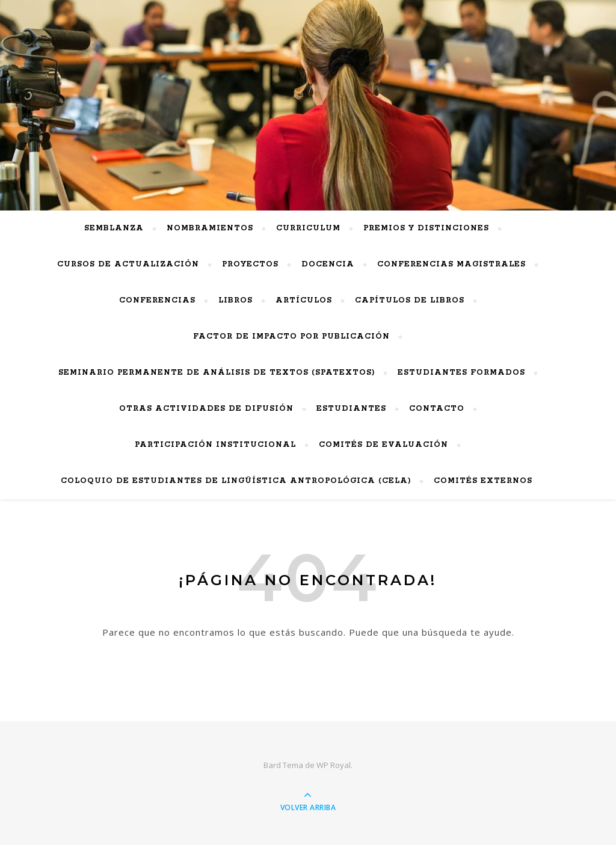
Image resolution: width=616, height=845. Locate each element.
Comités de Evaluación (383, 445)
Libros (236, 300)
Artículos (304, 300)
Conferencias (157, 300)
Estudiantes (351, 409)
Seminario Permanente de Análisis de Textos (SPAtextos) (217, 373)
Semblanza (114, 228)
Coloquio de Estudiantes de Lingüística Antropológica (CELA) (236, 481)
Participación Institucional (215, 445)
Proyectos (250, 264)
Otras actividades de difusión (206, 409)
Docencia (328, 264)
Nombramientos (210, 228)
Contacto (437, 409)
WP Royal (334, 765)
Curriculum (308, 228)
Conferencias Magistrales (451, 264)
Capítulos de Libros (410, 300)
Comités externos (483, 481)
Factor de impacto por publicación (291, 336)
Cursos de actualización (128, 264)
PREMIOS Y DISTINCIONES (426, 228)
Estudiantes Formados (461, 373)
